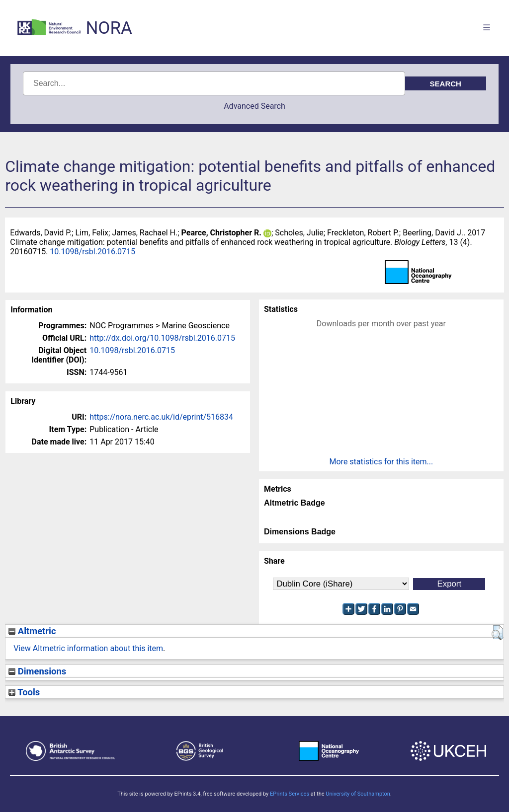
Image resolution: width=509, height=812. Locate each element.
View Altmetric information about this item (88, 648)
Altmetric (32, 631)
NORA (109, 28)
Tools (24, 692)
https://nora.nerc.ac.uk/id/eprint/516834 (161, 417)
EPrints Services (290, 794)
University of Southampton (358, 794)
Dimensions (37, 671)
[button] (497, 633)
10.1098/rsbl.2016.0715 (92, 252)
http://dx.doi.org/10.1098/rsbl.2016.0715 (162, 338)
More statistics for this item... (382, 462)
